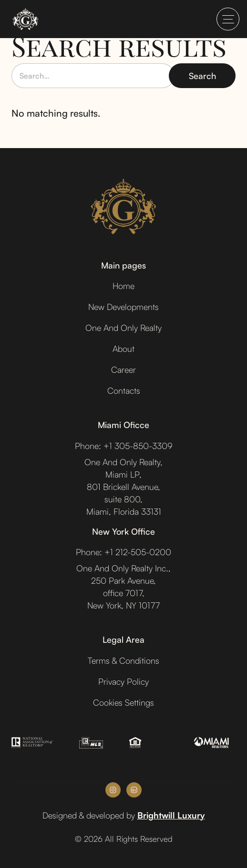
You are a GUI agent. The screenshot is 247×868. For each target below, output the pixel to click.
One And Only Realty (123, 328)
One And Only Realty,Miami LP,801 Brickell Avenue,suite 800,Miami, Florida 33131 (123, 487)
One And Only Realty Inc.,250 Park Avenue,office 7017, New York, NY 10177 (123, 587)
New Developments (123, 307)
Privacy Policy (123, 681)
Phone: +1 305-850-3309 (124, 446)
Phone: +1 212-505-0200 (123, 552)
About (123, 349)
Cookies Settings (123, 702)
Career (123, 369)
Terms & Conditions (123, 660)
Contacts (124, 390)
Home (123, 286)
